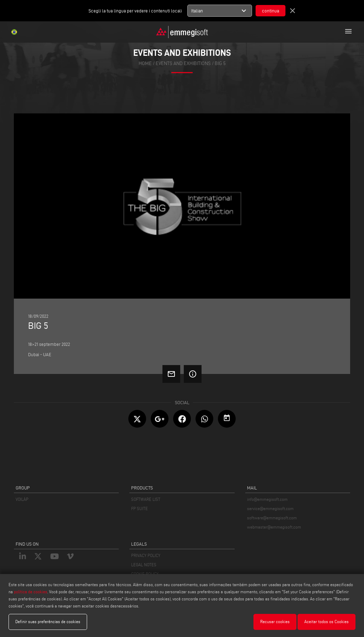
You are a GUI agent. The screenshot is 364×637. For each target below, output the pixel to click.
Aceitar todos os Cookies (326, 622)
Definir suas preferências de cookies (48, 622)
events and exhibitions (183, 63)
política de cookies (31, 592)
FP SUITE (140, 508)
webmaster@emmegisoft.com (274, 527)
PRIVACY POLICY (146, 555)
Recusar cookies (275, 622)
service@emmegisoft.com (270, 508)
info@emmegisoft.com (267, 499)
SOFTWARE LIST (146, 499)
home (145, 63)
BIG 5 (220, 63)
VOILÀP (22, 499)
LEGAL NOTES (144, 565)
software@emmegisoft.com (272, 518)
